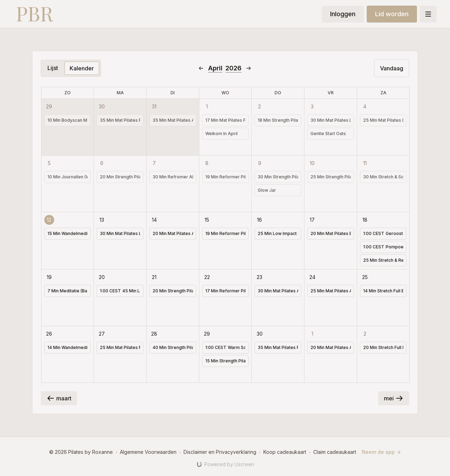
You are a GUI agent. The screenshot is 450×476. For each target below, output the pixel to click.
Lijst (53, 68)
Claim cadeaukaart (335, 452)
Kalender (82, 68)
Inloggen (343, 14)
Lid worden (392, 14)
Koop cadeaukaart (285, 452)
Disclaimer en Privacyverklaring (220, 452)
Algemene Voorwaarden (148, 452)
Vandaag (392, 68)
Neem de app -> (381, 452)
